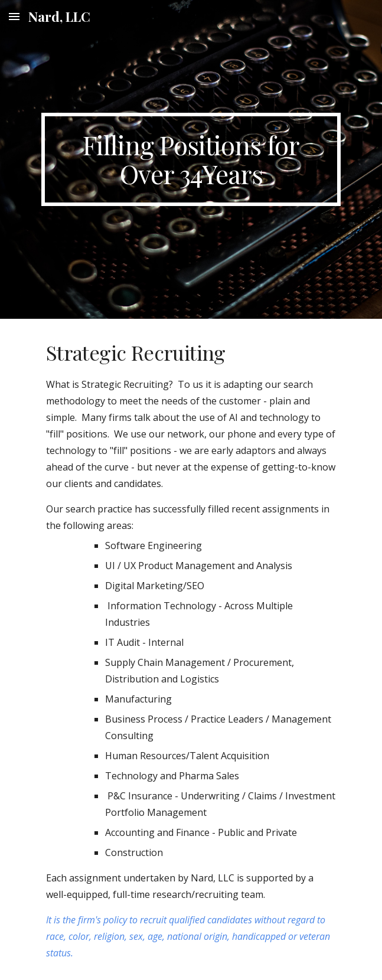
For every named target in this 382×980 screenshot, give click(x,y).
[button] (14, 16)
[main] (191, 159)
